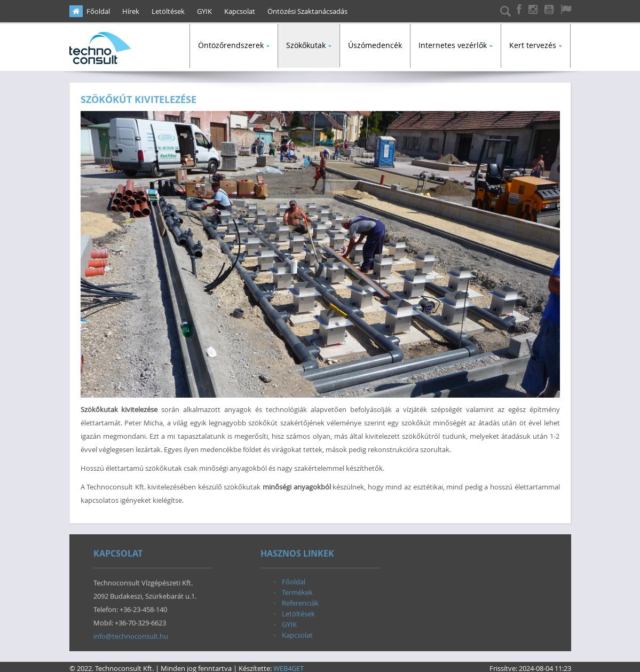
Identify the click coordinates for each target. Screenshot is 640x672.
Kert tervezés (533, 45)
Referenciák (300, 602)
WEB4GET (289, 665)
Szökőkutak (306, 45)
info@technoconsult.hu (131, 635)
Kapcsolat (240, 11)
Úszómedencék (375, 45)
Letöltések (168, 11)
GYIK (204, 11)
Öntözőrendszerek (231, 45)
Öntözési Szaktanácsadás (307, 11)
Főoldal (98, 11)
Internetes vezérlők (453, 45)
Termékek (297, 591)
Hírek (131, 11)
